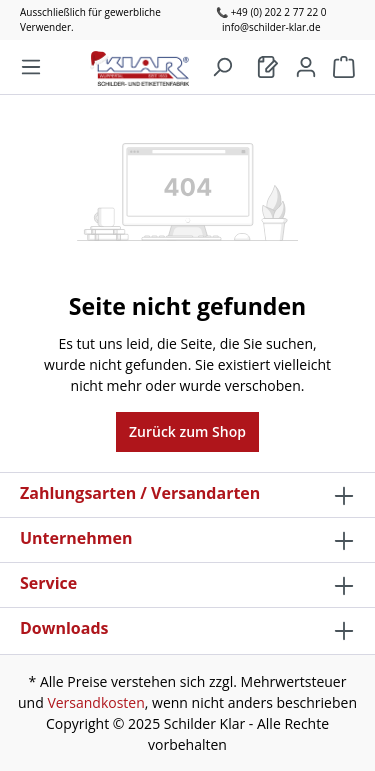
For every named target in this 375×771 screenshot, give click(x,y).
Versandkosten (95, 702)
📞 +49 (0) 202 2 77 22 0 (271, 12)
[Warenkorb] (268, 67)
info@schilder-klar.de (271, 27)
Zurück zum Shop (187, 431)
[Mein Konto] (306, 67)
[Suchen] (222, 67)
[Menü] (31, 67)
